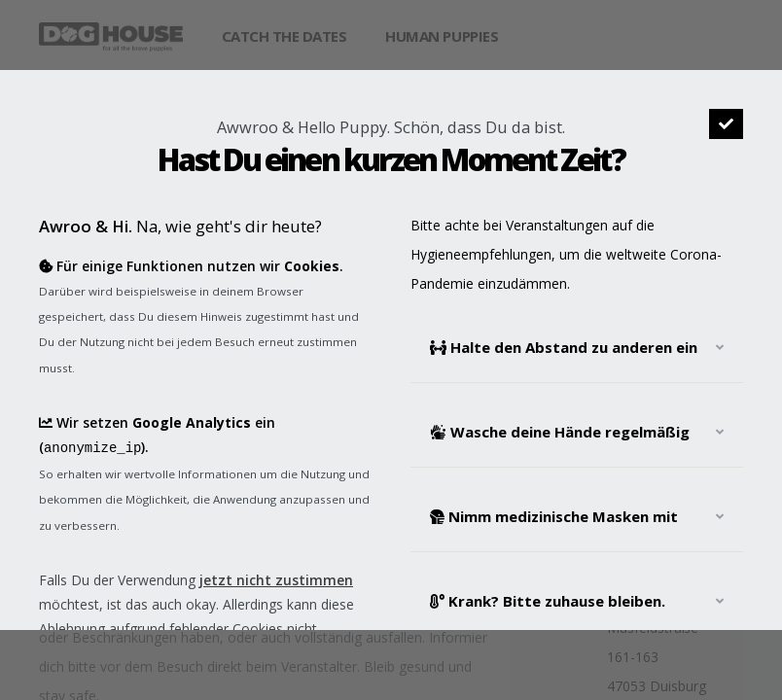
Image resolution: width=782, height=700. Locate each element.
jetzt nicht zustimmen (276, 578)
